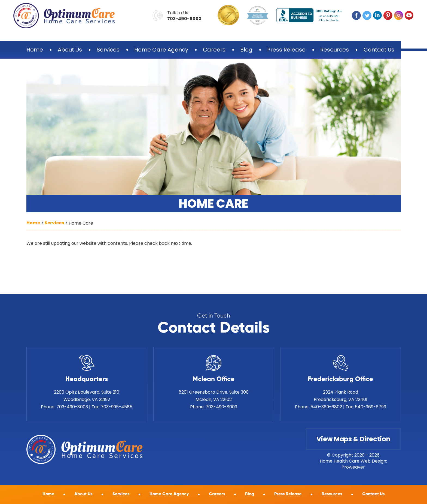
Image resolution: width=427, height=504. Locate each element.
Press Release (286, 50)
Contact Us (379, 50)
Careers (214, 50)
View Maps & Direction (353, 439)
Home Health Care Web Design (353, 461)
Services (108, 50)
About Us (70, 50)
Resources (335, 50)
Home (35, 50)
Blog (246, 50)
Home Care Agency (161, 50)
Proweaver (353, 467)
